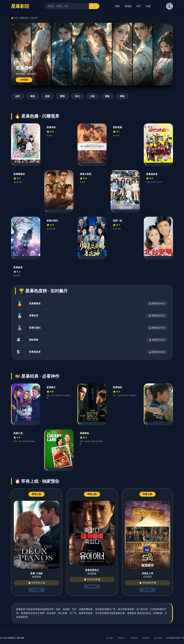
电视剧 (128, 6)
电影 (117, 6)
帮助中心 (122, 638)
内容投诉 (146, 638)
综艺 (139, 6)
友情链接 (134, 638)
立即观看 (24, 80)
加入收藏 (158, 638)
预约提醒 (37, 590)
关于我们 (110, 638)
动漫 (148, 6)
